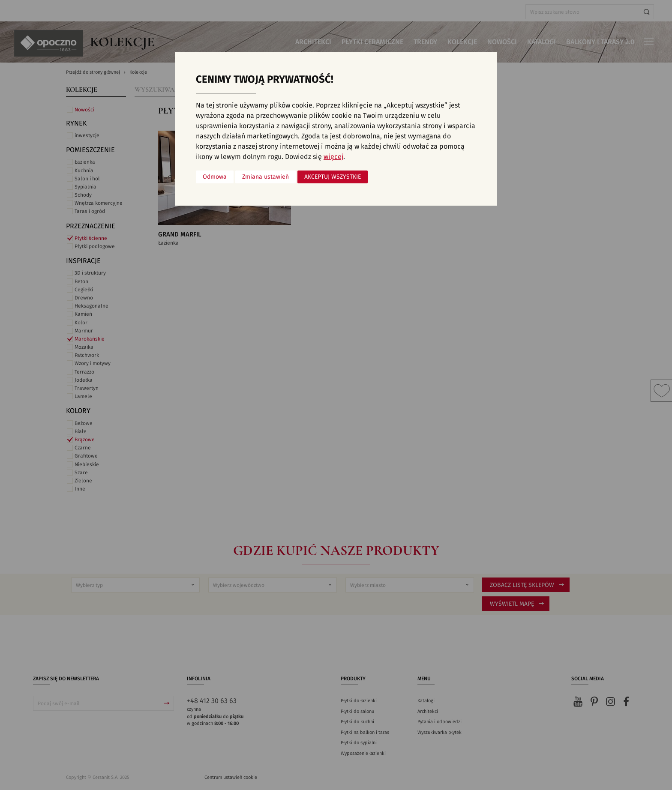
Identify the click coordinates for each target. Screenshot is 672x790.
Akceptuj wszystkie (333, 177)
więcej (333, 157)
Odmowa (215, 177)
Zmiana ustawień (265, 177)
